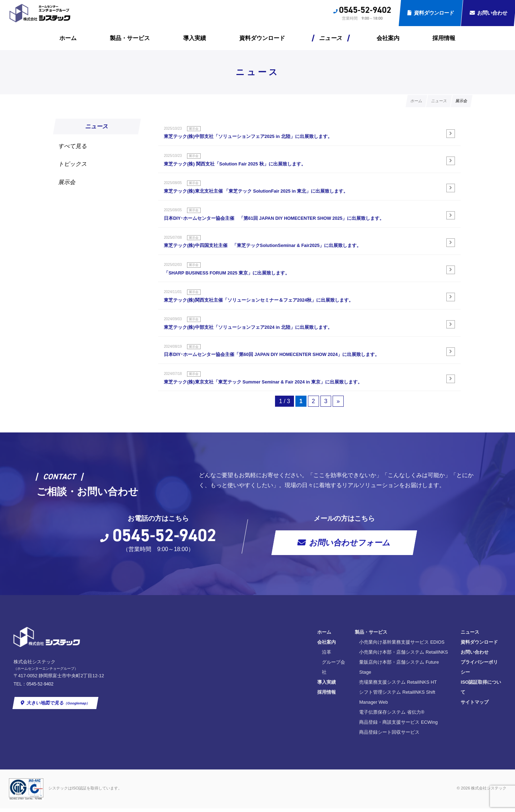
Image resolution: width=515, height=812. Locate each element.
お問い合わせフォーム (350, 566)
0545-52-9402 (365, 10)
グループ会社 (227, 685)
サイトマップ (383, 705)
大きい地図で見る (59, 726)
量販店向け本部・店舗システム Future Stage (301, 685)
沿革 (217, 675)
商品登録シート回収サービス (285, 735)
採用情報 (444, 38)
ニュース (331, 38)
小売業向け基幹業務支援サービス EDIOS (297, 665)
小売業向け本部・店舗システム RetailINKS (299, 675)
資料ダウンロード (434, 13)
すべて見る (73, 146)
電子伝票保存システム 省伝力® (287, 715)
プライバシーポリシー (393, 685)
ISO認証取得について (392, 695)
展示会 (67, 183)
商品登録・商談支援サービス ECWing (294, 725)
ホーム (68, 38)
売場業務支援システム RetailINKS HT (293, 695)
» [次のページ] (339, 424)
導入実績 (195, 38)
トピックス (73, 165)
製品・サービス (130, 38)
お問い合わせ (383, 675)
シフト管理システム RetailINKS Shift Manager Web (307, 705)
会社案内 (388, 38)
